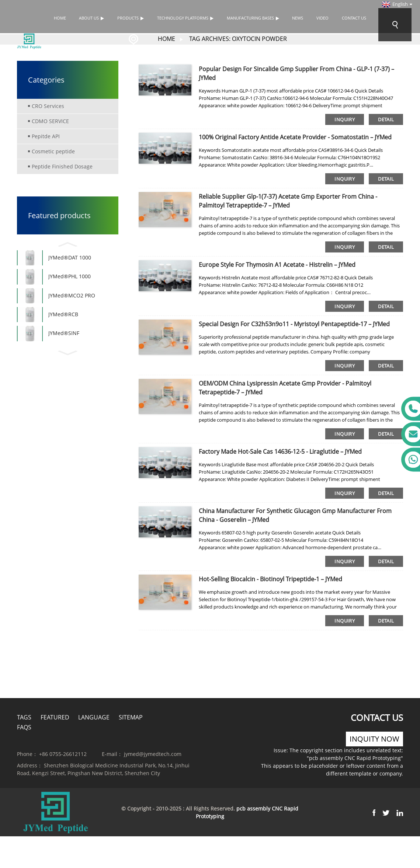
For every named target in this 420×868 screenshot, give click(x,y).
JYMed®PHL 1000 (70, 281)
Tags (24, 717)
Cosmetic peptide (53, 151)
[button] (68, 243)
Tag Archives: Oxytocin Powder (238, 38)
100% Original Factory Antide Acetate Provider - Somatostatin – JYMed (295, 137)
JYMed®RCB (63, 325)
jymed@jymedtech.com (153, 754)
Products (131, 18)
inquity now (374, 738)
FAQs (24, 727)
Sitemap (131, 717)
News (298, 18)
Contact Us (354, 18)
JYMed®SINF (64, 347)
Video (322, 18)
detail (386, 119)
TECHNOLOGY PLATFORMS (185, 18)
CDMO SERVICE (50, 121)
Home (60, 18)
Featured (55, 717)
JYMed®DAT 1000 (70, 259)
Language (94, 717)
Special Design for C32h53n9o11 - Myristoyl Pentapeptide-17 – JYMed (294, 324)
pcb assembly (253, 808)
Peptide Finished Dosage (62, 166)
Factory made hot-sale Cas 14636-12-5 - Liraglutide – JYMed (280, 451)
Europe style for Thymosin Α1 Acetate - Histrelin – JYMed (277, 264)
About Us (91, 18)
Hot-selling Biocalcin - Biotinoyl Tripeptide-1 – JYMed (270, 579)
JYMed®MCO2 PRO (72, 303)
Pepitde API (46, 136)
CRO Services (48, 106)
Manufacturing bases (253, 18)
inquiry (345, 119)
